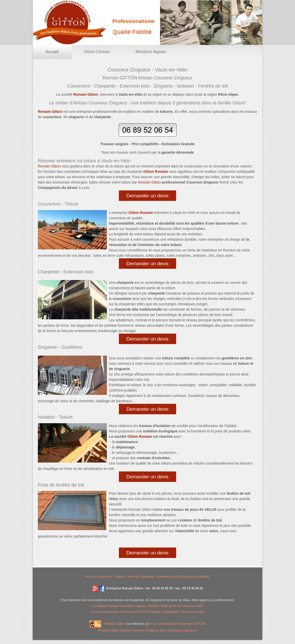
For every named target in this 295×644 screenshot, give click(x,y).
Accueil (52, 52)
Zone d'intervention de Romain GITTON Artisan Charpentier (135, 612)
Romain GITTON (193, 624)
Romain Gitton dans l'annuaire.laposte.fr (148, 630)
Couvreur (197, 612)
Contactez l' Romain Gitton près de (148, 606)
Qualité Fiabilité (132, 32)
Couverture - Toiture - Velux (115, 576)
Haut (89, 576)
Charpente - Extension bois (158, 576)
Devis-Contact (97, 52)
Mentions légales (151, 52)
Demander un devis (148, 196)
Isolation (203, 576)
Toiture (185, 612)
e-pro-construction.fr (165, 624)
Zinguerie (188, 576)
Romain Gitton (115, 624)
